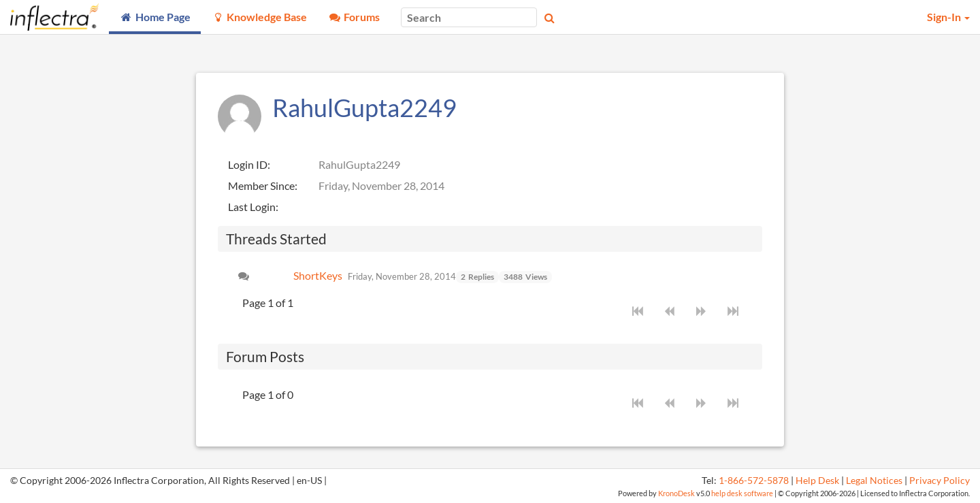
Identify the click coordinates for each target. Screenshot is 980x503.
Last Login (252, 207)
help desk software (742, 493)
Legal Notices (874, 481)
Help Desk (817, 481)
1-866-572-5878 (754, 481)
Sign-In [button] (948, 17)
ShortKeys (318, 275)
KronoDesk (676, 493)
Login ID (248, 164)
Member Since (261, 185)
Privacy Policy (940, 481)
